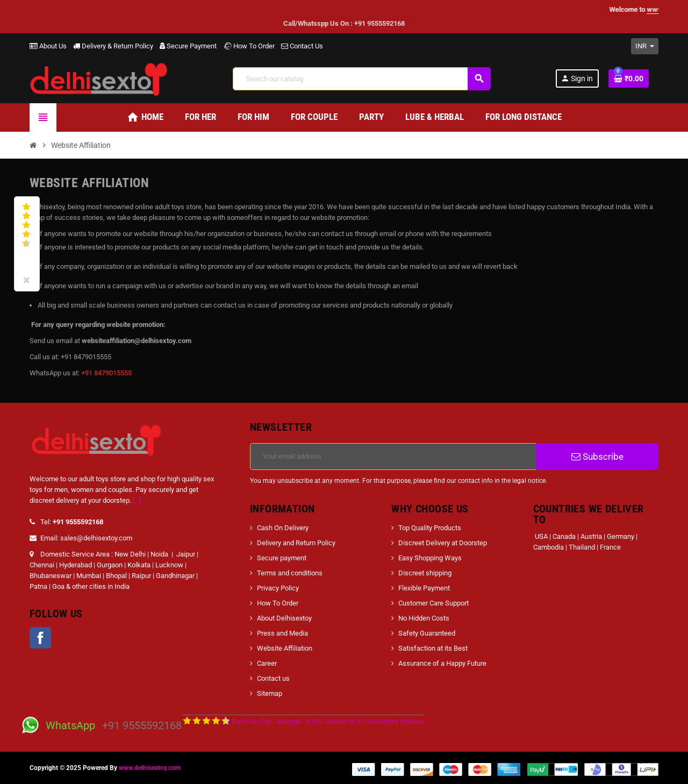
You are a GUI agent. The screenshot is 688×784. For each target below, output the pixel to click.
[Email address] (393, 457)
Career (267, 663)
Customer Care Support (433, 603)
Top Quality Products (430, 528)
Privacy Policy (278, 588)
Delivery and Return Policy (296, 543)
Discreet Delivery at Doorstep (443, 543)
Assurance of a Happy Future (442, 663)
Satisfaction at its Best (433, 648)
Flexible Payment (424, 588)
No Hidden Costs (424, 618)
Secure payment (282, 558)
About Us (48, 46)
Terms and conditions (290, 573)
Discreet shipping (425, 573)
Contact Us (302, 46)
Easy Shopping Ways (430, 558)
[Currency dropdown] (645, 46)
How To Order (249, 46)
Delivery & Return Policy (113, 46)
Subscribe (597, 457)
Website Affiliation (285, 648)
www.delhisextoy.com (150, 768)
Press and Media (282, 633)
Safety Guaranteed (427, 633)
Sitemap (270, 693)
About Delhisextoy (284, 618)
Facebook (40, 638)
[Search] (361, 79)
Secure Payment (188, 46)
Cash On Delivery (283, 528)
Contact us (273, 678)
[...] (137, 500)
